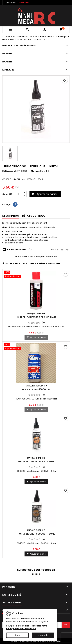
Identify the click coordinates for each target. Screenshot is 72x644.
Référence (8, 171)
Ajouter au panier (45, 194)
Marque (35, 171)
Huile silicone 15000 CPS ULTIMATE (36, 317)
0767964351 (23, 3)
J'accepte (43, 635)
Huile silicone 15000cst (36, 389)
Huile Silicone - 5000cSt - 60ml (36, 462)
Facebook (36, 574)
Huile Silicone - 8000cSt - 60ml (36, 534)
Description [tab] (10, 216)
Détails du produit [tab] (35, 216)
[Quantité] (18, 194)
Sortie (18, 635)
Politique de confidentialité (21, 629)
